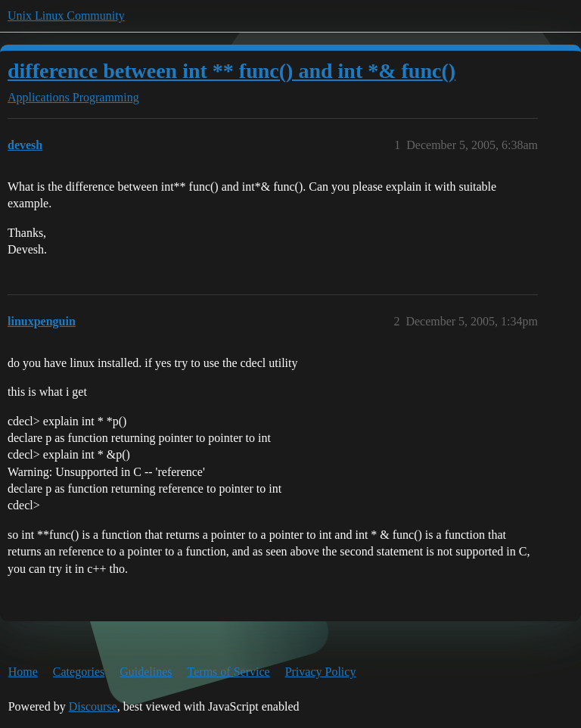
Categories (79, 672)
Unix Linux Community (66, 16)
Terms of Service (229, 672)
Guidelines (146, 672)
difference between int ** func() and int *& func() (231, 71)
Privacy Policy (321, 672)
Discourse (93, 706)
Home (23, 672)
